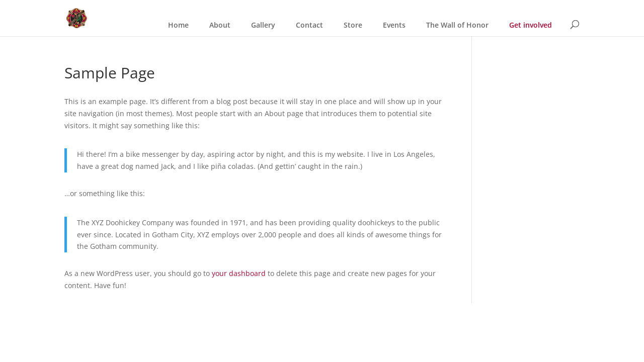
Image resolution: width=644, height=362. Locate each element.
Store (353, 25)
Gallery (263, 25)
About (220, 25)
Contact (309, 25)
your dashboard (239, 273)
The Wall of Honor (457, 25)
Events (394, 25)
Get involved (531, 25)
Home (178, 25)
